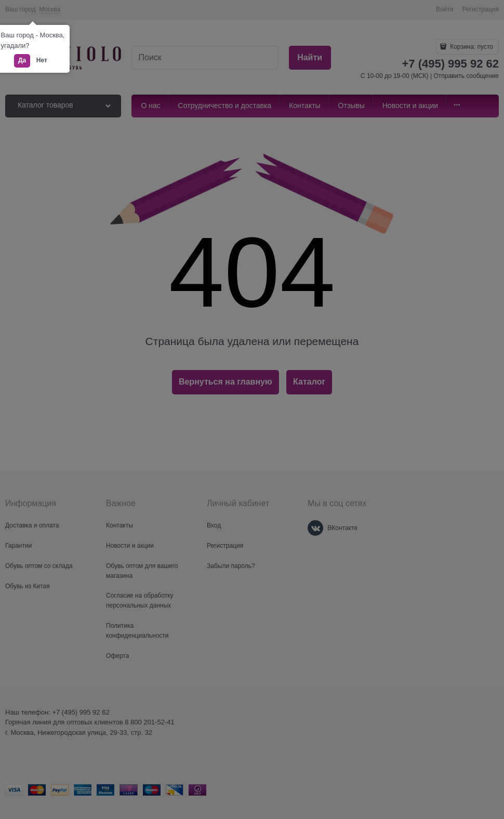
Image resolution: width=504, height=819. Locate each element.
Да (22, 60)
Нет (42, 60)
